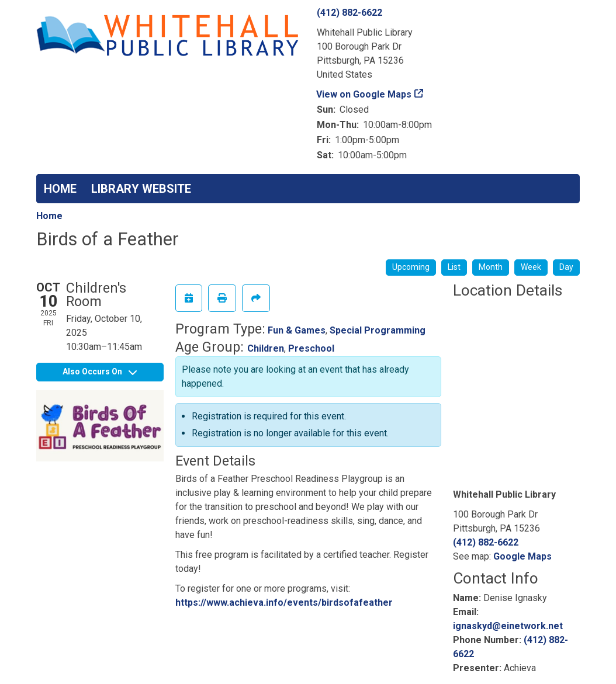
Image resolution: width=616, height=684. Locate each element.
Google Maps (522, 556)
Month (491, 267)
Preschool (311, 348)
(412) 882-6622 (349, 13)
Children (266, 348)
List (454, 267)
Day (566, 267)
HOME (60, 189)
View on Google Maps (364, 94)
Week (531, 267)
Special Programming (378, 330)
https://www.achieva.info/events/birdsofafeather (284, 603)
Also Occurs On (100, 371)
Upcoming (411, 267)
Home (49, 216)
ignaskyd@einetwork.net (508, 626)
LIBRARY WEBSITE (141, 189)
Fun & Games (297, 330)
